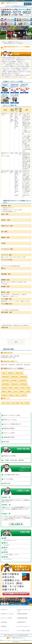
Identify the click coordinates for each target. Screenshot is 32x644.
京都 (13, 403)
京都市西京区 (24, 384)
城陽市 (10, 391)
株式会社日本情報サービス (9, 212)
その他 (23, 257)
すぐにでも (5, 282)
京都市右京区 (22, 380)
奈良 (22, 403)
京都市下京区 (5, 380)
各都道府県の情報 (9, 437)
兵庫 (8, 403)
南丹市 (18, 395)
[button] (28, 4)
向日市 (15, 391)
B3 (18, 257)
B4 (14, 257)
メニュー (11, 301)
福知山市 (4, 388)
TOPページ (5, 42)
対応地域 (6, 442)
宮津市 (28, 388)
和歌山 (27, 403)
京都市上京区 (19, 373)
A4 (3, 257)
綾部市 (16, 388)
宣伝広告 (4, 301)
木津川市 (24, 395)
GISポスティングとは (10, 420)
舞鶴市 (11, 388)
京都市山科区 (14, 384)
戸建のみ (23, 295)
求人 (17, 301)
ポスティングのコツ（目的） (12, 415)
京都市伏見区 (5, 384)
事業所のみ (5, 296)
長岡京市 (22, 391)
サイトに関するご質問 (24, 631)
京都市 (4, 373)
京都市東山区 (24, 377)
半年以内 (4, 284)
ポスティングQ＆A (9, 433)
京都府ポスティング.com (14, 42)
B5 (10, 257)
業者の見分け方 (22, 622)
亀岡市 (4, 391)
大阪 (3, 403)
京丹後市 (11, 395)
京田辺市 (4, 395)
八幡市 (28, 391)
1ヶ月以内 (12, 282)
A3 (6, 257)
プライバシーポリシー (24, 626)
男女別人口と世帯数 (10, 456)
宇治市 (22, 388)
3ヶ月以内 (19, 282)
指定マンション (14, 296)
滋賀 (17, 403)
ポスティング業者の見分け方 (12, 424)
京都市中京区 (14, 377)
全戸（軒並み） (6, 295)
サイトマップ (5, 631)
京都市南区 (14, 380)
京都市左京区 (5, 377)
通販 (22, 301)
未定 (24, 282)
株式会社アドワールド (8, 208)
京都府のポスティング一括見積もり (14, 368)
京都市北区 (11, 373)
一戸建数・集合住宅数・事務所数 (14, 460)
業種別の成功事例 (9, 428)
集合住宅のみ (15, 295)
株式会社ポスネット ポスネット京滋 (11, 210)
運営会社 (4, 626)
